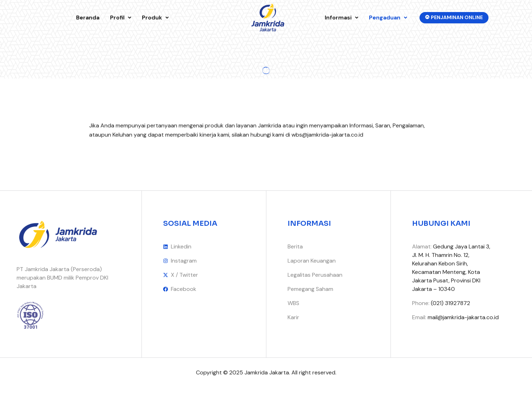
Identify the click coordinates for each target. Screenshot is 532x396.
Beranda (88, 18)
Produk (155, 18)
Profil (121, 18)
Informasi (342, 18)
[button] (121, 18)
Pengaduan (388, 18)
